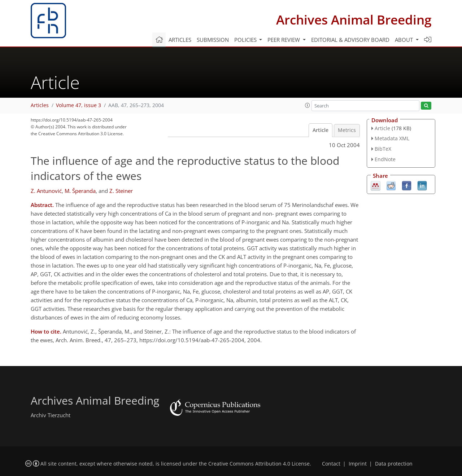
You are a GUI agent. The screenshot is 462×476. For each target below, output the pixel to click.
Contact (331, 464)
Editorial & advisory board (350, 40)
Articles (180, 40)
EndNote (385, 159)
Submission (213, 40)
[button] (308, 105)
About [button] (405, 40)
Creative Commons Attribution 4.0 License (259, 464)
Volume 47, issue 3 (79, 105)
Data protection (394, 464)
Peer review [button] (284, 40)
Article (321, 130)
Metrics (347, 130)
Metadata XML (392, 138)
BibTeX (383, 149)
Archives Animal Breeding (354, 20)
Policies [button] (246, 40)
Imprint (358, 464)
